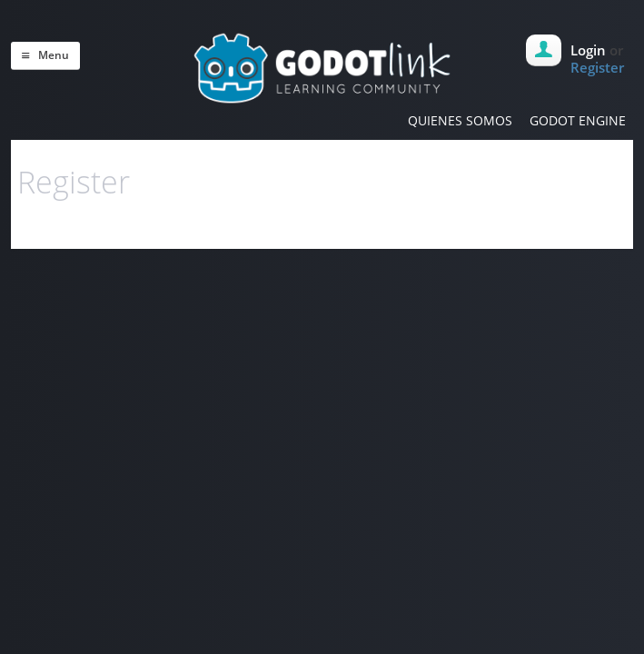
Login (588, 50)
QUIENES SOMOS (460, 120)
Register (597, 67)
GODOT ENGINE (578, 120)
